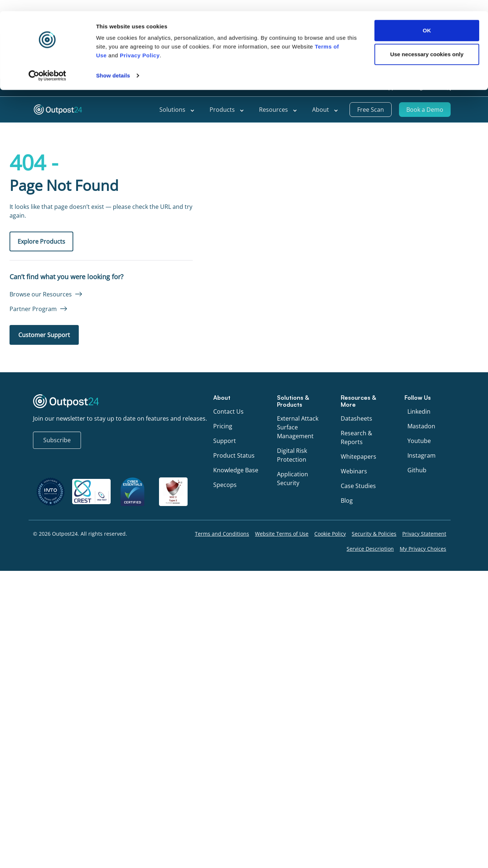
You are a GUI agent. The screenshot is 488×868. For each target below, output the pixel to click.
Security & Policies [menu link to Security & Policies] (374, 534)
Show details (113, 256)
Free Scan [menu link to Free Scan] (371, 110)
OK (427, 211)
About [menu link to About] (325, 110)
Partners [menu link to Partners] (360, 87)
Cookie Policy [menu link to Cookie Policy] (330, 534)
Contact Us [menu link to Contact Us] (228, 411)
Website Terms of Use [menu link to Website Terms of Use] (282, 534)
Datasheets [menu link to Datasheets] (356, 418)
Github (417, 470)
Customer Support (44, 335)
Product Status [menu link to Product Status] (234, 455)
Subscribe (57, 440)
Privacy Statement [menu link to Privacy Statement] (424, 534)
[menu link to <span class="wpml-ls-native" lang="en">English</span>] (425, 88)
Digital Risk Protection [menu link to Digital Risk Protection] (292, 455)
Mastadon (421, 426)
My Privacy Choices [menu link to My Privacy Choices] (423, 549)
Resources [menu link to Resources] (278, 110)
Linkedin (419, 411)
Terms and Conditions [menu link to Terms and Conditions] (222, 534)
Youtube (419, 441)
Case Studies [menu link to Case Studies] (358, 486)
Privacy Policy (140, 236)
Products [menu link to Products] (227, 110)
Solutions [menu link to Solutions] (177, 110)
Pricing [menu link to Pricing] (223, 426)
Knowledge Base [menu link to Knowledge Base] (236, 470)
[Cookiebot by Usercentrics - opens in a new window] (47, 256)
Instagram (422, 455)
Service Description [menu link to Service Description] (370, 549)
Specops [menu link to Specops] (225, 485)
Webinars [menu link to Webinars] (354, 471)
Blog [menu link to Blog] (347, 501)
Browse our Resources (41, 294)
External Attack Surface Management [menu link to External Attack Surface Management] (298, 427)
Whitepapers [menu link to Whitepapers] (358, 457)
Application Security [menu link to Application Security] (293, 479)
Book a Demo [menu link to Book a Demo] (425, 110)
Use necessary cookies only (427, 235)
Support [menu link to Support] (392, 87)
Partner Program (33, 309)
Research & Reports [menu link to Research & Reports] (356, 437)
